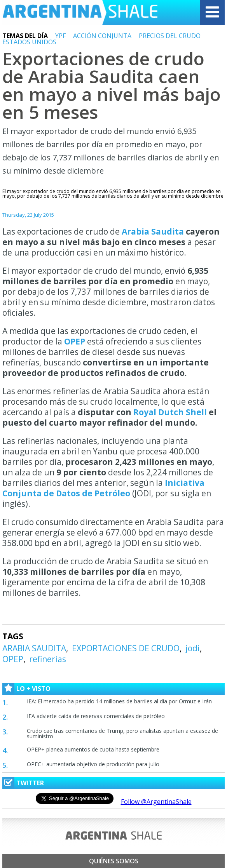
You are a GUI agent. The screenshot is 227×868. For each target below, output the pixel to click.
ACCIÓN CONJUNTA (102, 36)
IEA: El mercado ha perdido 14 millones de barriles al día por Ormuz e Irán (119, 701)
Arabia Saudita (154, 231)
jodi (193, 648)
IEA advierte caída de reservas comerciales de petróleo (96, 716)
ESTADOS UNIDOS (29, 42)
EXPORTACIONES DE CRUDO (126, 648)
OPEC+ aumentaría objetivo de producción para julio (93, 764)
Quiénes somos (114, 861)
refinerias (48, 659)
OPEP (76, 341)
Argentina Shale (80, 12)
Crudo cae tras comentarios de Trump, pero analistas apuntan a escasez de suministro (122, 733)
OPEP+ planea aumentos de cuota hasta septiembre (93, 749)
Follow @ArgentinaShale (156, 802)
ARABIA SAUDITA (34, 648)
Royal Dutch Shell (171, 412)
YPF (60, 36)
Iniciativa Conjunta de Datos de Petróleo (103, 488)
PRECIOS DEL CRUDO (170, 36)
